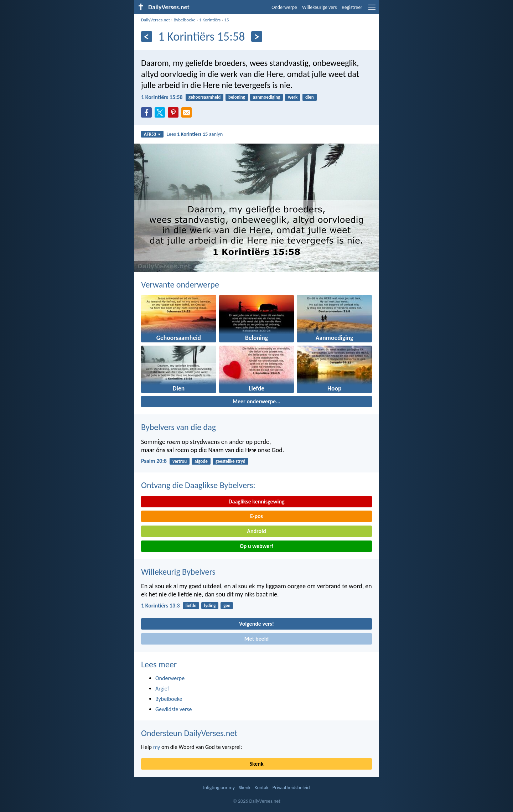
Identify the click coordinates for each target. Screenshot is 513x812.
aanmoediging (267, 97)
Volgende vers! (256, 624)
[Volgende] (257, 37)
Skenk (256, 764)
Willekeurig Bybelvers (178, 572)
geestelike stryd (230, 461)
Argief (162, 689)
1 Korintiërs (210, 20)
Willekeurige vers (319, 7)
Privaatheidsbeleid (291, 788)
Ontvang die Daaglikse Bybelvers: (198, 485)
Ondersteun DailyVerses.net (189, 733)
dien (310, 97)
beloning (237, 97)
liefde (191, 606)
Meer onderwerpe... (256, 401)
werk (293, 97)
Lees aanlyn (195, 134)
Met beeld (256, 639)
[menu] (372, 10)
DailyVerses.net (156, 20)
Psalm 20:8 (154, 461)
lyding (210, 606)
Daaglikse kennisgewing (256, 501)
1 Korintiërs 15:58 (162, 97)
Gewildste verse (174, 709)
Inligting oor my (219, 788)
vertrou (180, 461)
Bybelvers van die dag (178, 427)
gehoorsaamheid (204, 97)
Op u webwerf (256, 546)
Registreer (352, 7)
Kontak (261, 788)
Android (256, 531)
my (157, 747)
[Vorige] (147, 37)
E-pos (256, 516)
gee (227, 606)
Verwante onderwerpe (180, 285)
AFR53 (152, 134)
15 (226, 20)
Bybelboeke (184, 20)
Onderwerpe (284, 7)
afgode (201, 461)
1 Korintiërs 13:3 (160, 606)
